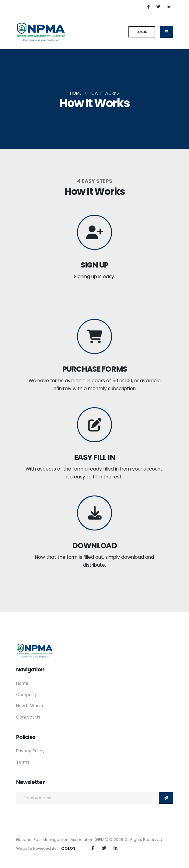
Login (142, 32)
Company (26, 695)
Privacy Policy (30, 751)
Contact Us (28, 717)
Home (76, 93)
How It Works (30, 706)
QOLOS (68, 848)
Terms (23, 762)
